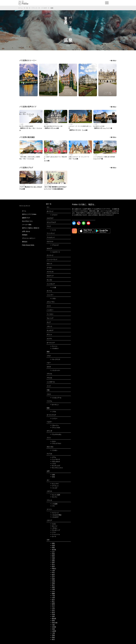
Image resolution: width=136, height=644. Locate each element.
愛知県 (53, 619)
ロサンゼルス (55, 461)
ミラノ (53, 532)
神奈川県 (54, 623)
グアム (53, 457)
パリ (52, 506)
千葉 (52, 596)
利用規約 (25, 235)
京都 (52, 629)
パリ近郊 (44, 8)
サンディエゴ (55, 466)
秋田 (52, 556)
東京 (52, 639)
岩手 (52, 577)
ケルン (53, 441)
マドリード (54, 513)
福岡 (52, 587)
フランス (34, 8)
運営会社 (25, 242)
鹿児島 (53, 550)
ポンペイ (54, 526)
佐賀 (52, 545)
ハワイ (53, 464)
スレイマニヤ (55, 359)
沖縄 (52, 589)
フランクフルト (56, 443)
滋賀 (52, 579)
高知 (52, 554)
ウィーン (54, 346)
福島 (52, 560)
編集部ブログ (26, 218)
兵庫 (52, 598)
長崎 (52, 635)
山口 (52, 552)
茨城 (52, 614)
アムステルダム (56, 434)
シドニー (54, 418)
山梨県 (53, 631)
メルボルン (54, 348)
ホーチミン (54, 405)
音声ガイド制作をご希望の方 (31, 228)
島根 (52, 637)
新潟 (52, 612)
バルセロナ (54, 517)
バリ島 (53, 287)
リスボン (54, 450)
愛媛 (52, 594)
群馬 (52, 621)
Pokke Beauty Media (28, 245)
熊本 (52, 566)
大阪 (52, 625)
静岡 (52, 604)
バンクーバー (55, 370)
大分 (52, 591)
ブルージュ (54, 425)
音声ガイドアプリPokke (29, 214)
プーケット (54, 486)
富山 (52, 564)
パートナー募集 (27, 225)
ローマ (53, 536)
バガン (53, 299)
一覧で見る (113, 61)
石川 (52, 606)
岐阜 (52, 575)
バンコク (54, 488)
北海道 (53, 627)
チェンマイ (54, 484)
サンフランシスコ (56, 468)
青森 (52, 583)
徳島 (52, 543)
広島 (52, 608)
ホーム (21, 8)
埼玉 (52, 573)
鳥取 (52, 548)
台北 (52, 477)
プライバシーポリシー (29, 238)
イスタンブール (56, 398)
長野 (52, 616)
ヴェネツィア (55, 530)
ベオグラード (55, 252)
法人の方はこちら (27, 221)
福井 (52, 562)
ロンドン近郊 (55, 495)
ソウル (53, 412)
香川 (52, 585)
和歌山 (53, 568)
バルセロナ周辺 (56, 515)
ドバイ (53, 230)
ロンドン (54, 497)
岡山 (52, 602)
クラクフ (54, 215)
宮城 (52, 581)
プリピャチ (54, 245)
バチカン (54, 528)
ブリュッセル (55, 427)
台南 (52, 475)
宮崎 (52, 558)
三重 (52, 633)
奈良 (52, 610)
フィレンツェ (55, 534)
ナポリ (53, 524)
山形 (52, 571)
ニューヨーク (55, 459)
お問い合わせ (26, 231)
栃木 (52, 600)
